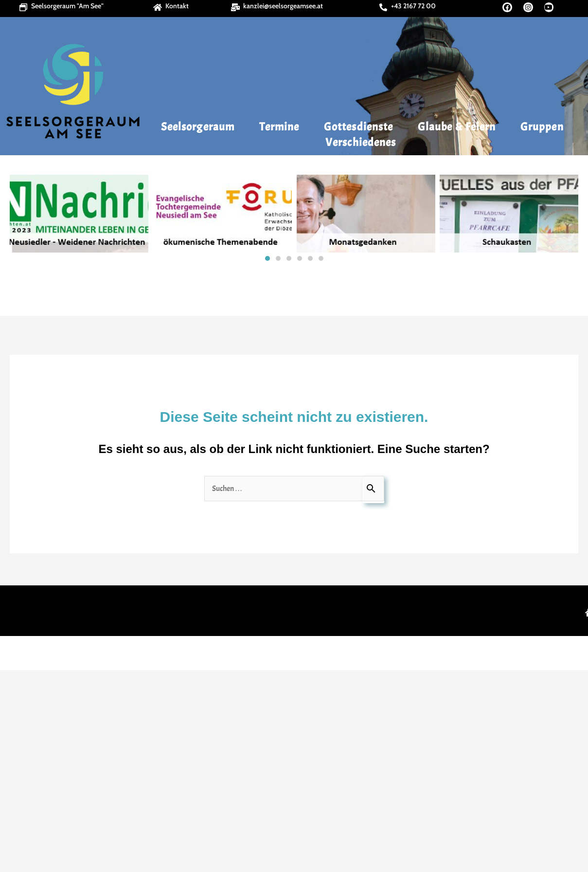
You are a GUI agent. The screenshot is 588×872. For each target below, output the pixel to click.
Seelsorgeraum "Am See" (67, 6)
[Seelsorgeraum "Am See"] (23, 7)
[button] (20, 214)
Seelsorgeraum (200, 127)
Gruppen (542, 127)
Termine (282, 127)
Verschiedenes (363, 142)
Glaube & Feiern (459, 127)
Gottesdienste (361, 127)
